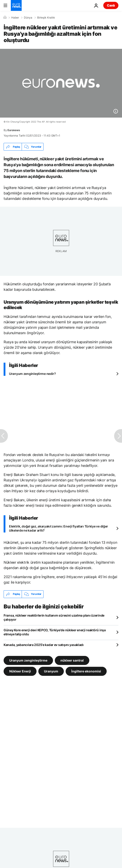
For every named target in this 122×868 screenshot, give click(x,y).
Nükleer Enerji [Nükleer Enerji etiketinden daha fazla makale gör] (20, 671)
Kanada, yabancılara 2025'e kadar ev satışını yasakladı (44, 645)
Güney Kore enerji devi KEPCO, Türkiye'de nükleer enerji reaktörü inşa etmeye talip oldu (55, 632)
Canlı (111, 5)
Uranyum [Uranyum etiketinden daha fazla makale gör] (51, 671)
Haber (15, 18)
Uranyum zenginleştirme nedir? (32, 374)
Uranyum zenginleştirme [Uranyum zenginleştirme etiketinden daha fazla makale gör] (28, 660)
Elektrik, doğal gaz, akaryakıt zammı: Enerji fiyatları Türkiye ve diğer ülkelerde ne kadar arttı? (59, 528)
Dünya (28, 18)
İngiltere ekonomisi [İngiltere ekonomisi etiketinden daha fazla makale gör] (86, 671)
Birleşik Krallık (46, 18)
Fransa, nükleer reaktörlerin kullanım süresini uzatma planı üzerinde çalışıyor (54, 617)
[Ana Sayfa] (5, 17)
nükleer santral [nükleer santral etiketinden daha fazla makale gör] (72, 660)
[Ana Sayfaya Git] (16, 5)
